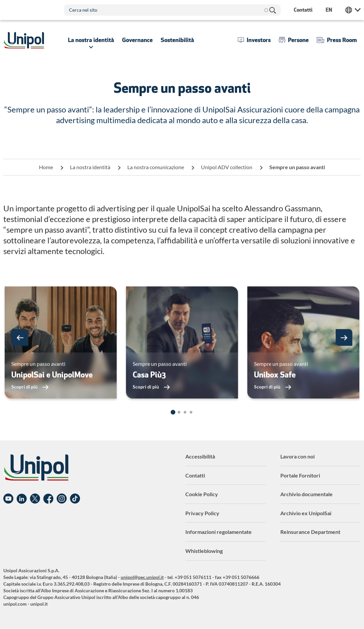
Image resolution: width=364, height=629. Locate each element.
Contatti (195, 475)
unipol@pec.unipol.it (142, 577)
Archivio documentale (306, 494)
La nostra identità (90, 167)
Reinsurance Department (310, 532)
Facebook (48, 499)
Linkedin (22, 499)
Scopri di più (25, 400)
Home (46, 167)
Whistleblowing (204, 551)
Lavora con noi (297, 456)
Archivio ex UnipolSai (306, 513)
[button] (20, 351)
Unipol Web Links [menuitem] (353, 10)
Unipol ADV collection (227, 167)
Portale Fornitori (300, 475)
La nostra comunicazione (156, 167)
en (329, 10)
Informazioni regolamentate (218, 532)
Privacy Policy (202, 513)
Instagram (62, 499)
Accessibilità (200, 456)
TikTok (75, 499)
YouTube (8, 499)
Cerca (272, 10)
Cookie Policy (202, 494)
